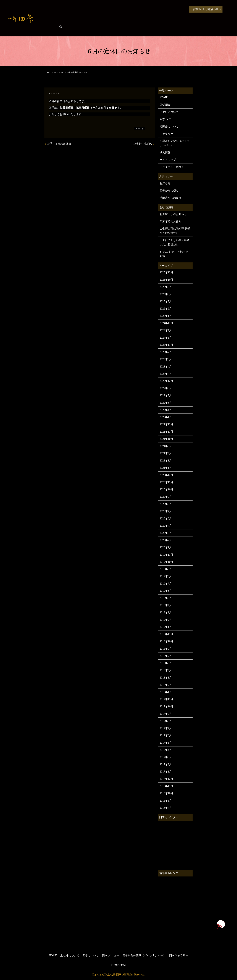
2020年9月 (166, 497)
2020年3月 (166, 533)
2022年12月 (166, 381)
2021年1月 (166, 468)
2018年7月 (166, 656)
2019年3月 (166, 613)
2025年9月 (166, 287)
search (61, 27)
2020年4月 (166, 526)
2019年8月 (166, 576)
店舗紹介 (165, 105)
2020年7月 (166, 511)
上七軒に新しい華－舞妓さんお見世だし (175, 242)
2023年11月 (166, 345)
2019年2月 (166, 620)
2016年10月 (166, 793)
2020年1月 (166, 547)
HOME (43, 9)
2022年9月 (166, 388)
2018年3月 (166, 678)
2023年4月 (166, 367)
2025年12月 (166, 272)
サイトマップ (168, 160)
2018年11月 (166, 634)
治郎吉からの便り (168, 9)
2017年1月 (166, 772)
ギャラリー (166, 134)
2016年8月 (166, 801)
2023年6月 (166, 359)
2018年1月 (166, 692)
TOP (48, 72)
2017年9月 (166, 714)
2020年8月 (166, 504)
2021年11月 (166, 432)
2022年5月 (166, 403)
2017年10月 (166, 707)
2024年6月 (166, 338)
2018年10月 (166, 641)
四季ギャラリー (47, 27)
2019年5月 (166, 598)
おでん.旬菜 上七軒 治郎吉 (174, 254)
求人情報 (165, 153)
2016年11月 (166, 786)
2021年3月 (166, 461)
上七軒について (78, 9)
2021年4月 (166, 453)
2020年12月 (166, 475)
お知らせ (58, 9)
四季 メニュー (123, 9)
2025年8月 (166, 294)
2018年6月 (166, 663)
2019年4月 (166, 605)
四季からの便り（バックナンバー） (175, 143)
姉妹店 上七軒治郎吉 (206, 9)
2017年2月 (166, 764)
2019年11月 (166, 555)
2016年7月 (166, 808)
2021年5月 (166, 446)
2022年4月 (166, 410)
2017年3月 (166, 757)
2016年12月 (166, 779)
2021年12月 (166, 424)
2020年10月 (166, 489)
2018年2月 (166, 685)
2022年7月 (166, 395)
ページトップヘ (221, 925)
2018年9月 (166, 649)
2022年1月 (166, 417)
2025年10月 (166, 280)
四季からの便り (146, 9)
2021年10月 (166, 439)
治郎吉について (169, 127)
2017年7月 (166, 728)
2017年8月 (166, 721)
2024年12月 (166, 323)
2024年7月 (166, 330)
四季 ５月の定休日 (59, 144)
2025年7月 (166, 301)
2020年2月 (166, 540)
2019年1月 (166, 627)
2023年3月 (166, 374)
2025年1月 (166, 316)
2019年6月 (166, 591)
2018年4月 (166, 670)
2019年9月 (166, 569)
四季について (100, 9)
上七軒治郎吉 (118, 965)
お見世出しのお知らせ (173, 214)
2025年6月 (166, 309)
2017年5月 (166, 743)
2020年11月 (166, 482)
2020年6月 (166, 519)
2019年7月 (166, 584)
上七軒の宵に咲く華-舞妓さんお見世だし (175, 231)
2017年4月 (166, 750)
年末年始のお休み (170, 221)
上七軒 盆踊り (143, 144)
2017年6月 (166, 735)
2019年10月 (166, 562)
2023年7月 (166, 352)
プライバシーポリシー (173, 167)
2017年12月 (166, 699)
